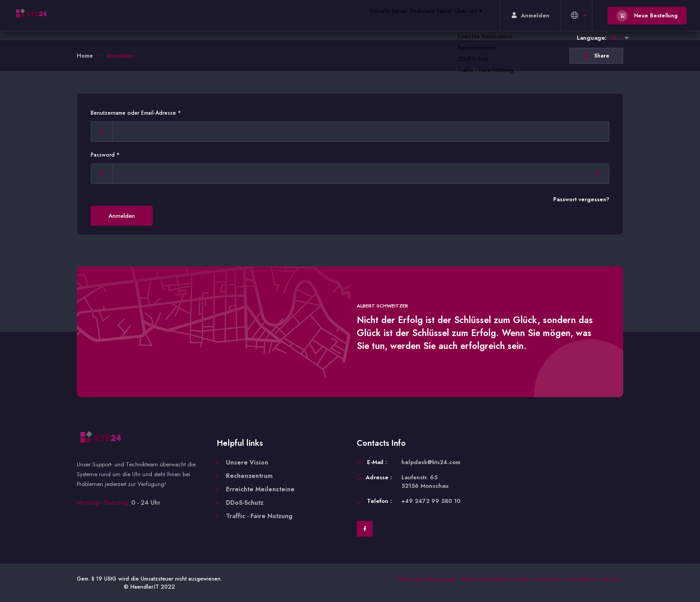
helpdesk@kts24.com (431, 462)
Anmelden (122, 216)
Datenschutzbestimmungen (495, 579)
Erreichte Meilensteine (260, 489)
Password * (105, 155)
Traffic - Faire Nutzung (259, 516)
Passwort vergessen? (581, 199)
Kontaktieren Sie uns (593, 579)
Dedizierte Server (412, 15)
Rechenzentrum (249, 476)
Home (85, 56)
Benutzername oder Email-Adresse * (136, 113)
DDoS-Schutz (245, 502)
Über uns (462, 15)
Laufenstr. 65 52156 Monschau (425, 482)
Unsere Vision (247, 462)
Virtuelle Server (359, 15)
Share (596, 56)
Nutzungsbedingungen (426, 579)
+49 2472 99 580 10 (431, 501)
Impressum (548, 579)
